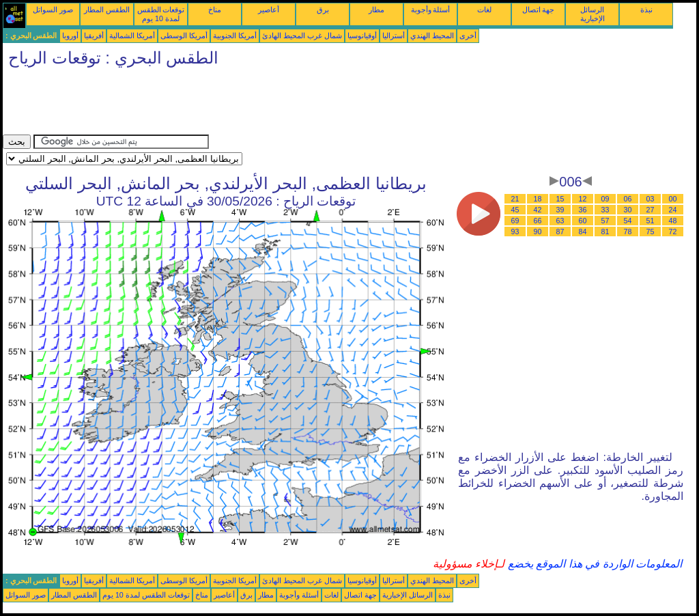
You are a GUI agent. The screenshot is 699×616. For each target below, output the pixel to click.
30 (628, 210)
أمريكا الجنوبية (235, 36)
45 (515, 210)
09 (605, 199)
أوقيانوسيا (362, 36)
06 (628, 199)
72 (673, 232)
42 (538, 210)
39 (560, 210)
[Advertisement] (251, 104)
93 (515, 232)
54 (628, 221)
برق (323, 10)
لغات (484, 10)
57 (605, 221)
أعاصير (269, 10)
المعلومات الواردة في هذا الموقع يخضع (593, 564)
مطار (376, 10)
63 (560, 221)
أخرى (468, 36)
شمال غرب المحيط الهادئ (302, 36)
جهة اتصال (539, 10)
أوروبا (70, 36)
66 (538, 221)
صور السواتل (53, 10)
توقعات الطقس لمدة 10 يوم (161, 14)
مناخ (215, 10)
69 (515, 221)
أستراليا (394, 36)
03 (651, 199)
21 (515, 199)
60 (583, 221)
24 (673, 210)
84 (583, 232)
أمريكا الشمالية (132, 36)
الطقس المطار (107, 10)
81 (605, 232)
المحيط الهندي (432, 36)
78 (628, 232)
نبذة (646, 10)
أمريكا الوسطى (184, 36)
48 (673, 221)
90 (538, 232)
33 (605, 210)
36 (583, 210)
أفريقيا (94, 36)
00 (673, 199)
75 (651, 232)
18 (538, 199)
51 (651, 221)
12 (583, 199)
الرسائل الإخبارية (593, 14)
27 (651, 210)
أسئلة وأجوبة (431, 10)
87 (560, 232)
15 (560, 199)
